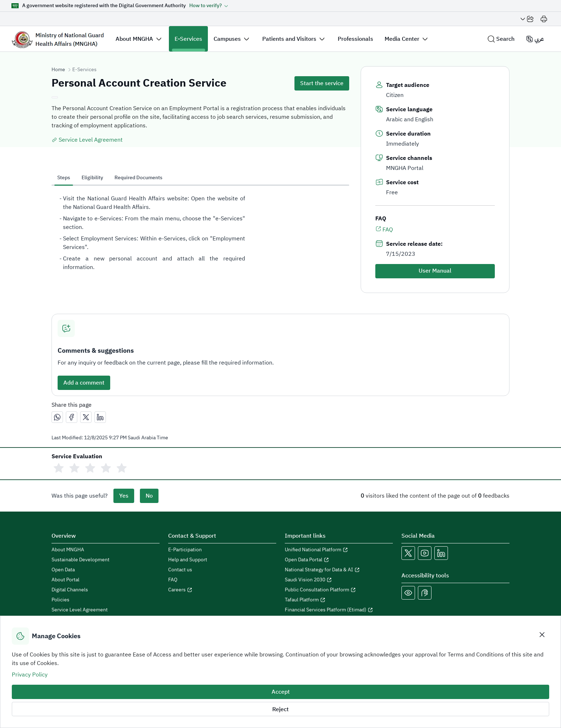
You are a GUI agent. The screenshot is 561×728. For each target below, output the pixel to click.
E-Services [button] (188, 39)
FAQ (384, 229)
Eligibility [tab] (92, 178)
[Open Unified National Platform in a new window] (339, 550)
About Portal (65, 580)
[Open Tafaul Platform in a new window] (339, 600)
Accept (281, 692)
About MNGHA (68, 550)
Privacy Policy (30, 675)
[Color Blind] (408, 593)
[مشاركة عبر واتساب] (57, 417)
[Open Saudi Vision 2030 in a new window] (339, 580)
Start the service (322, 83)
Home (58, 70)
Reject (280, 709)
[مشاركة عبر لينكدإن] (100, 417)
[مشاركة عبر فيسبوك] (72, 417)
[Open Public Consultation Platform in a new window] (339, 590)
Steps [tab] (64, 178)
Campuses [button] (227, 39)
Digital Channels (70, 590)
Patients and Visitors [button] (289, 39)
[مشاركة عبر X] (86, 417)
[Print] (544, 19)
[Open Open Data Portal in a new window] (339, 560)
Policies (60, 600)
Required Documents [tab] (138, 178)
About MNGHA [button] (134, 39)
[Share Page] (527, 19)
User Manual (435, 271)
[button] (209, 6)
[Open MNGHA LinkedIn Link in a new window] (441, 553)
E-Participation (185, 550)
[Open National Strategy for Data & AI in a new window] (339, 570)
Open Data (63, 570)
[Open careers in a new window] (222, 590)
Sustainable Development (81, 560)
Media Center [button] (402, 39)
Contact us (180, 570)
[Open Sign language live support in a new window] (425, 593)
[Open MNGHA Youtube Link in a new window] (425, 553)
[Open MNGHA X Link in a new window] (408, 553)
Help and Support (188, 560)
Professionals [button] (355, 39)
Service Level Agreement (87, 140)
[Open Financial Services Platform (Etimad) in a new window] (339, 610)
